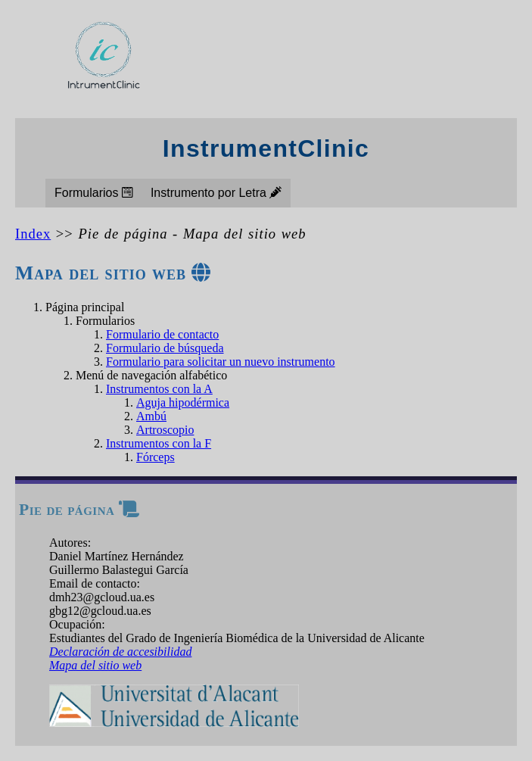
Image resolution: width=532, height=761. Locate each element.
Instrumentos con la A (159, 389)
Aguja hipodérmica (183, 402)
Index (33, 234)
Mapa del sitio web (95, 665)
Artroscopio (165, 430)
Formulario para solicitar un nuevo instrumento (221, 362)
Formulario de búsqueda (165, 348)
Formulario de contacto (162, 334)
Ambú (151, 416)
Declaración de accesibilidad (120, 652)
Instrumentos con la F (159, 443)
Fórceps (156, 457)
